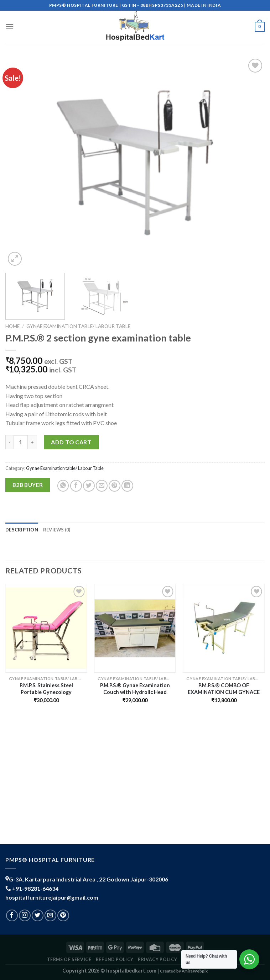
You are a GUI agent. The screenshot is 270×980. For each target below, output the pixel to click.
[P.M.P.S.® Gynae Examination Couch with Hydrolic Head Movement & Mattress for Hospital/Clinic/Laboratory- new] (135, 628)
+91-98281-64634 (35, 888)
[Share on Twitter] (89, 486)
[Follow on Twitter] (38, 915)
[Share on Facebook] (76, 486)
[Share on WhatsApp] (63, 486)
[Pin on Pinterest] (115, 486)
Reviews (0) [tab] (57, 530)
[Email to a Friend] (102, 486)
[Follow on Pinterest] (63, 915)
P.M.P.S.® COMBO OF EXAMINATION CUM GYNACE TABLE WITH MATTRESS (224, 688)
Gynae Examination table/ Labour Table (78, 326)
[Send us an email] (50, 915)
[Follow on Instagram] (25, 915)
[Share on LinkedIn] (127, 486)
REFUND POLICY (115, 960)
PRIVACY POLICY (158, 960)
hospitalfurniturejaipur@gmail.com (52, 897)
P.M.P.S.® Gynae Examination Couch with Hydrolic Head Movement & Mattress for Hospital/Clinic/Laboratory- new (135, 688)
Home (12, 326)
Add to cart (71, 442)
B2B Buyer (28, 485)
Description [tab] (22, 530)
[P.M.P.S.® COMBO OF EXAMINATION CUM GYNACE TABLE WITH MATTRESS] (224, 628)
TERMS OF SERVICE (69, 960)
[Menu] (10, 27)
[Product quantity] (21, 442)
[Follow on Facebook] (12, 915)
